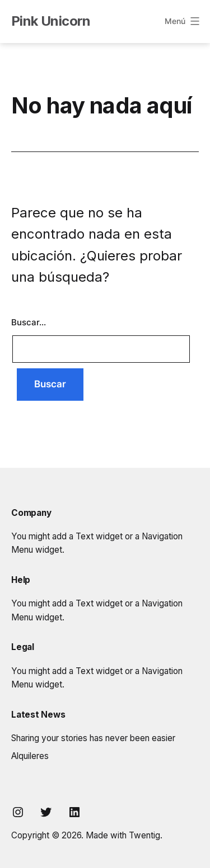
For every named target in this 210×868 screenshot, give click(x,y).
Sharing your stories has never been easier (93, 738)
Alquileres (30, 756)
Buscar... (29, 322)
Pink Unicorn (51, 21)
